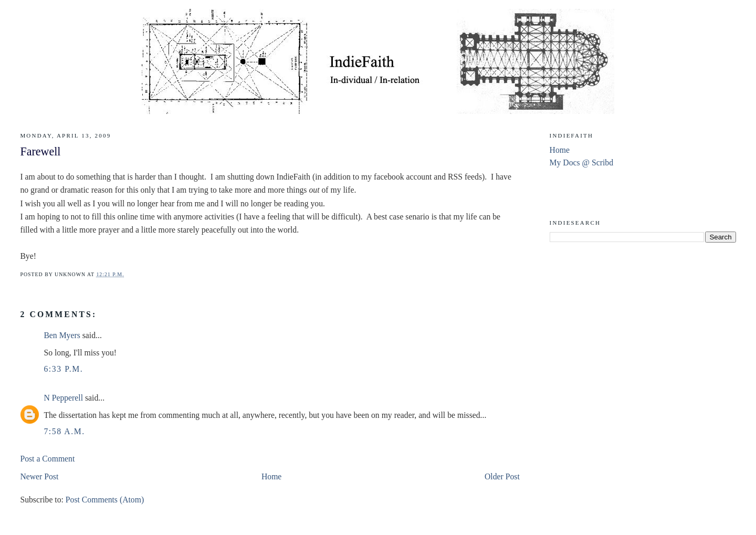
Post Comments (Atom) (105, 500)
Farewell (40, 151)
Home (271, 476)
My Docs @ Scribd (581, 162)
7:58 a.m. (64, 431)
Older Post (502, 476)
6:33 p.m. (63, 369)
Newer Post (39, 476)
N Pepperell (63, 398)
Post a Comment (47, 459)
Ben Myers (62, 335)
